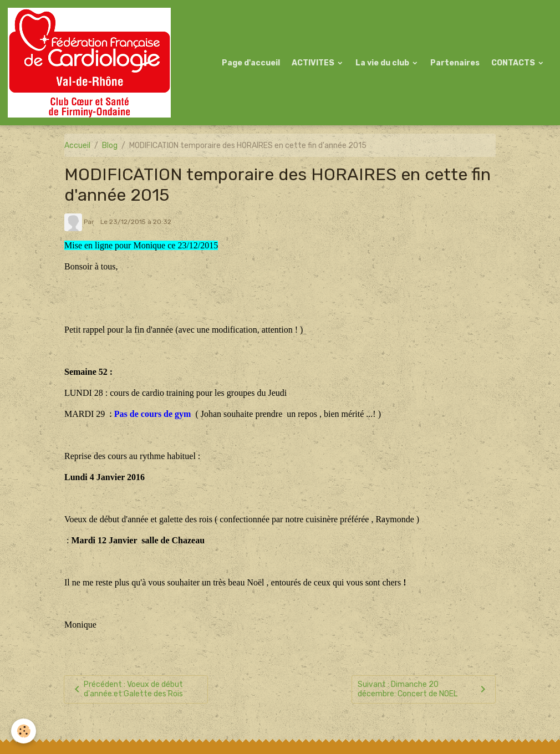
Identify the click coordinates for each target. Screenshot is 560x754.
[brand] (91, 63)
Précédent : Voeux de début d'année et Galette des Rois (127, 689)
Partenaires (455, 63)
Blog (110, 146)
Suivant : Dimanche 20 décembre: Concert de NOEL (423, 689)
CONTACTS (514, 63)
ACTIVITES (314, 63)
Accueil (77, 146)
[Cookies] (24, 731)
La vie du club (383, 63)
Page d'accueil (251, 63)
